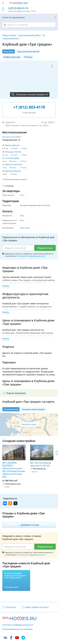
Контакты (11, 607)
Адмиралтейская (13, 171)
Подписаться (45, 248)
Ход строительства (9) (28, 51)
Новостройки (9, 35)
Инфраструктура (12, 57)
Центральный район (30, 35)
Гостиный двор (12, 158)
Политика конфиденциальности (18, 625)
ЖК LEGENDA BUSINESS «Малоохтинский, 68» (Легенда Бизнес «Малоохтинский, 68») (14, 461)
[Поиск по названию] (29, 25)
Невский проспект (13, 164)
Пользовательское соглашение (17, 629)
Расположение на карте (15, 179)
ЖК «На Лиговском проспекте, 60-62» (42, 456)
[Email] (18, 248)
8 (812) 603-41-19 (18, 8)
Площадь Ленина (13, 152)
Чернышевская (12, 145)
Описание (9, 51)
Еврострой (25, 228)
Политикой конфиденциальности (32, 256)
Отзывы (28, 57)
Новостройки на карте (37, 607)
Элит (22, 195)
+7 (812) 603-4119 (29, 107)
